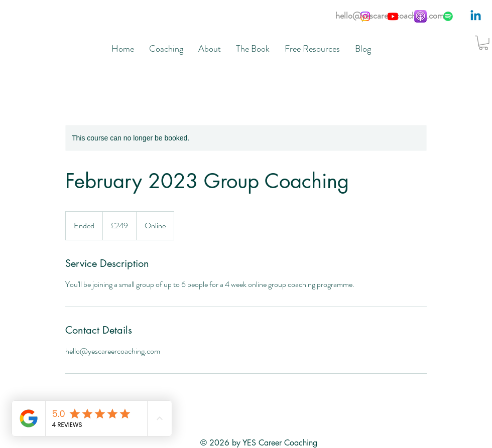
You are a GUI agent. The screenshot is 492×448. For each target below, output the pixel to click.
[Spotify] (448, 16)
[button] (483, 43)
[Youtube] (393, 16)
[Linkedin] (476, 16)
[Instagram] (365, 16)
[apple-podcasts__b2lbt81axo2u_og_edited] (420, 16)
